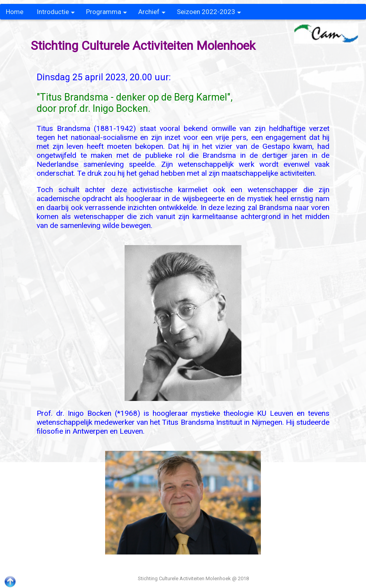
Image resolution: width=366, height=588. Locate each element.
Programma (106, 14)
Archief (152, 14)
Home (15, 12)
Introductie (56, 14)
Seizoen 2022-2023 (209, 14)
